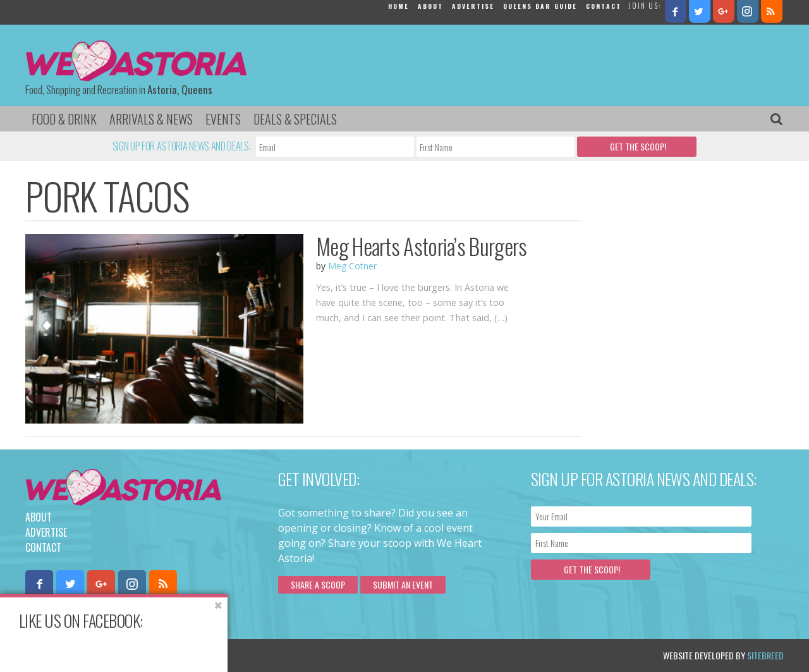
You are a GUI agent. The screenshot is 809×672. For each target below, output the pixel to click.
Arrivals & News (151, 119)
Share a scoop (318, 584)
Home (398, 6)
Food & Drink (64, 119)
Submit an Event (403, 584)
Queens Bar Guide (540, 6)
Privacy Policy (153, 655)
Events (223, 119)
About (430, 6)
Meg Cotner (352, 266)
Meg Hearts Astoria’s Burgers (421, 246)
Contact (604, 6)
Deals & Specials (295, 119)
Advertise (473, 6)
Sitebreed (765, 655)
